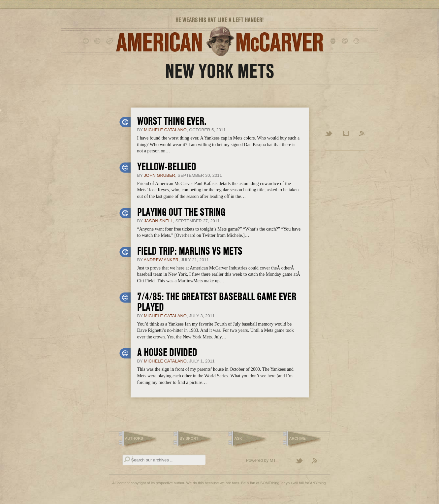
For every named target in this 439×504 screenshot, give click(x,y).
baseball (87, 41)
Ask (238, 438)
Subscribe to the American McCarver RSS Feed (319, 461)
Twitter (329, 134)
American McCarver (220, 41)
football (110, 41)
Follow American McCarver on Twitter (302, 461)
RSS (362, 134)
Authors (134, 438)
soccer (346, 41)
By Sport (189, 438)
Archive (346, 134)
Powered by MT (261, 460)
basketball (98, 41)
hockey (334, 41)
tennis (357, 41)
